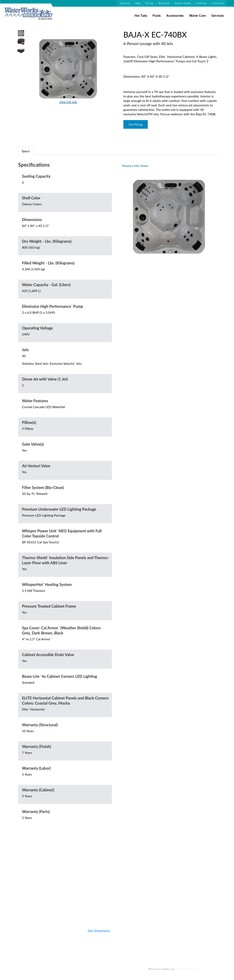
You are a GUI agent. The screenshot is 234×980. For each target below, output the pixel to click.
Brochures (164, 3)
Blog (138, 3)
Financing (201, 3)
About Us (125, 3)
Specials (177, 886)
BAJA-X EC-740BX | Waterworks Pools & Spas (28, 14)
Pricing (149, 3)
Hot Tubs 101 (129, 886)
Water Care (197, 16)
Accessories (175, 16)
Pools (157, 16)
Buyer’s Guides (183, 3)
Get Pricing (136, 124)
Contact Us (218, 3)
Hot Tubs (141, 16)
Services (218, 16)
